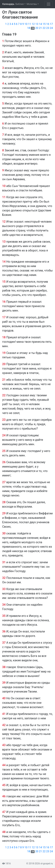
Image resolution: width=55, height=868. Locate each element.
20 (37, 28)
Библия (20, 4)
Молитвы (32, 4)
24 (51, 28)
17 (51, 24)
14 (40, 24)
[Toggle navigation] (49, 4)
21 (40, 28)
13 (37, 24)
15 (44, 24)
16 (48, 24)
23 (48, 28)
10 (26, 24)
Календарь (8, 4)
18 (29, 28)
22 (44, 28)
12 (33, 24)
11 (30, 24)
